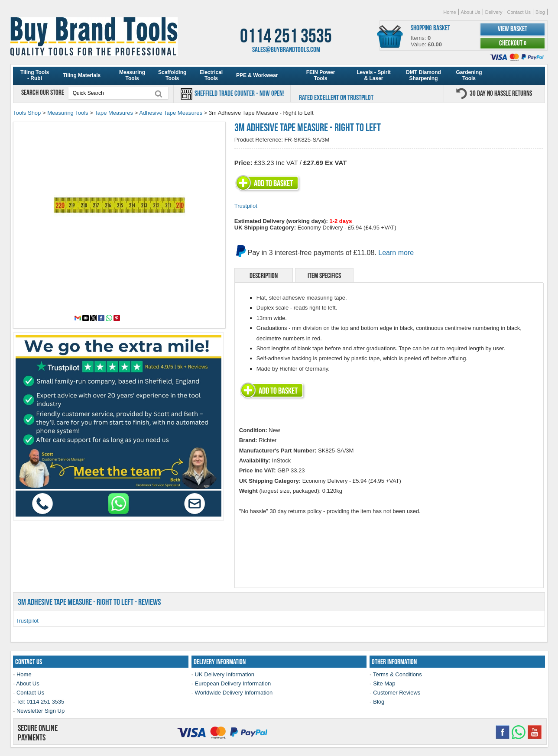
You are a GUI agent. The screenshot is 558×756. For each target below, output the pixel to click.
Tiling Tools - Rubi (35, 75)
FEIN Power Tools (321, 75)
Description (264, 275)
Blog (540, 12)
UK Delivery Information (225, 674)
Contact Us (519, 12)
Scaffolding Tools (172, 75)
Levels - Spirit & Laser (374, 75)
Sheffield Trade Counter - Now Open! (238, 93)
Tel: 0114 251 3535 (41, 702)
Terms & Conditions (397, 674)
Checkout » (513, 43)
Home (449, 12)
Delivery (494, 12)
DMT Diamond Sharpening (423, 75)
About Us (471, 12)
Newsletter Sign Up (41, 711)
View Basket (513, 29)
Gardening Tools (469, 75)
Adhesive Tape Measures (171, 113)
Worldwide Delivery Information (234, 693)
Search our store (43, 92)
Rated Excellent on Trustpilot (336, 97)
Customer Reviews (397, 693)
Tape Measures (114, 113)
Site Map (384, 683)
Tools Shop (27, 113)
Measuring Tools (132, 75)
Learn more (396, 253)
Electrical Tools (211, 75)
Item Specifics (324, 275)
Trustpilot (246, 206)
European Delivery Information (233, 683)
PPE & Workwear (257, 75)
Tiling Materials (82, 75)
